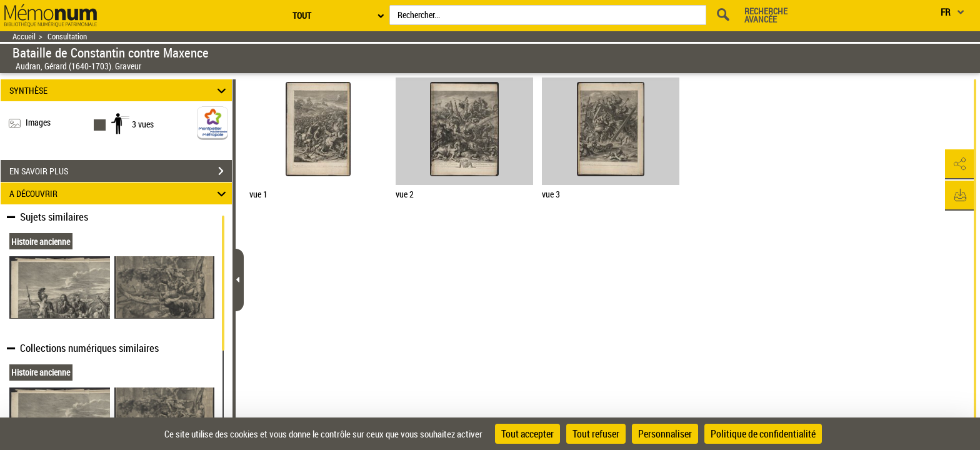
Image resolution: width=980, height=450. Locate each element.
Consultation (67, 37)
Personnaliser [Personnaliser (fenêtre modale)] (665, 434)
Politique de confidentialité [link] (763, 434)
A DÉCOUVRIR (120, 193)
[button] (958, 164)
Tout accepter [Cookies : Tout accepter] (527, 434)
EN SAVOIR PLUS (121, 171)
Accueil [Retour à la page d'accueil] (24, 37)
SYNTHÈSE (120, 90)
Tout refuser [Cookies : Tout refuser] (596, 434)
